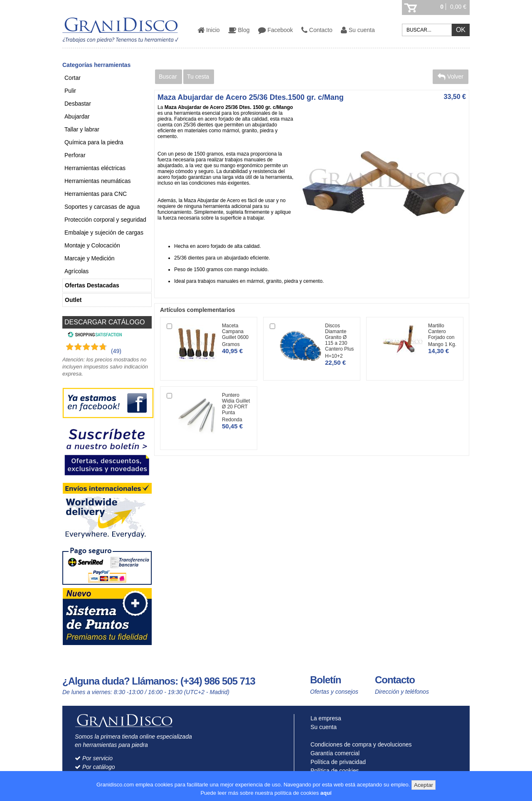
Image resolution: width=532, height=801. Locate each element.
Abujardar (77, 116)
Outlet (73, 300)
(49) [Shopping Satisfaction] (116, 351)
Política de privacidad (336, 762)
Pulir (70, 91)
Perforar (75, 155)
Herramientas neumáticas (98, 181)
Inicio (209, 30)
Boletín (325, 680)
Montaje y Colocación (92, 245)
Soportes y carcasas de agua (102, 207)
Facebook (276, 30)
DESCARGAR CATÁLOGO (105, 322)
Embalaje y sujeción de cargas (104, 232)
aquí (326, 793)
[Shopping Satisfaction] (94, 336)
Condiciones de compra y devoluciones (359, 744)
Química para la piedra (94, 142)
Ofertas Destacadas (92, 285)
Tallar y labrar (82, 129)
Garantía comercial (333, 753)
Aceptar (424, 785)
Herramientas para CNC (96, 194)
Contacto (317, 30)
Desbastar (78, 104)
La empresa (324, 718)
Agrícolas (76, 271)
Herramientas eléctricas (95, 168)
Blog (239, 30)
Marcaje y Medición (90, 258)
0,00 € (458, 7)
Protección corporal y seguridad (105, 220)
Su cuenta (358, 30)
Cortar (73, 78)
